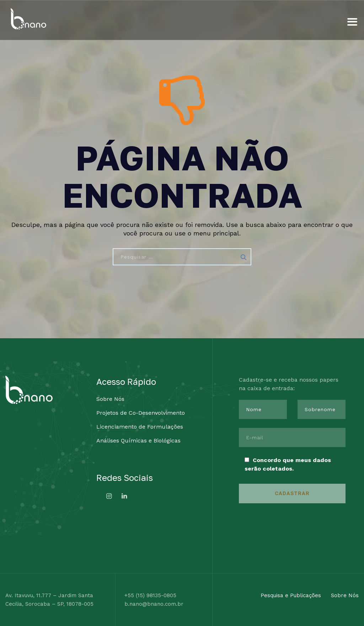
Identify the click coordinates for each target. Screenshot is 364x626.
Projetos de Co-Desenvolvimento (141, 413)
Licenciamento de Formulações (140, 427)
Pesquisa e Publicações (291, 595)
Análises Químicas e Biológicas (138, 441)
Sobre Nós (110, 399)
